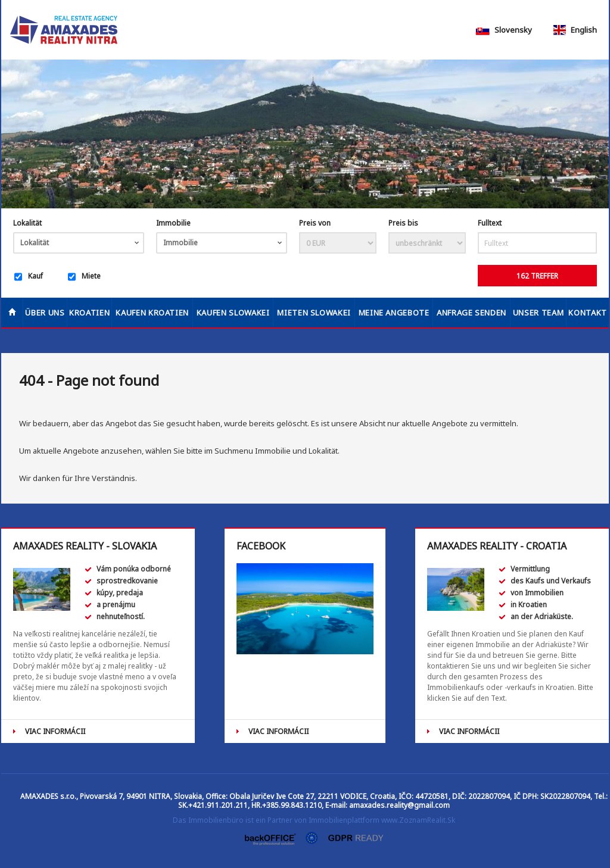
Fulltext (490, 223)
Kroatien (89, 313)
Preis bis (403, 223)
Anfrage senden (471, 313)
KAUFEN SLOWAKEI (233, 313)
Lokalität (27, 223)
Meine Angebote (394, 313)
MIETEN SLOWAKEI (314, 313)
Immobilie (173, 223)
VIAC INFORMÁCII (55, 731)
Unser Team (539, 313)
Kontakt (588, 313)
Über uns (45, 313)
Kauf (29, 277)
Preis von (315, 223)
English (574, 30)
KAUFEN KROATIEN (152, 313)
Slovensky (504, 30)
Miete (84, 277)
